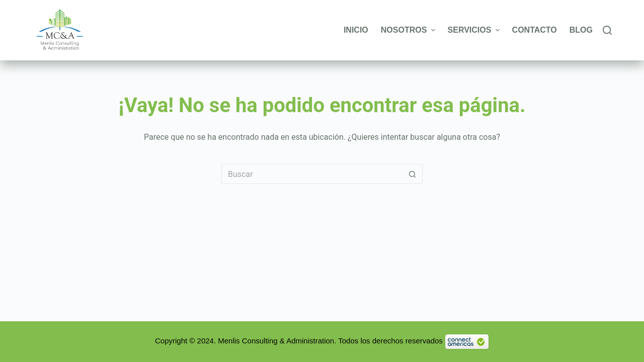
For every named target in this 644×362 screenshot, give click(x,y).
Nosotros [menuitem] (409, 30)
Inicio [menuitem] (356, 30)
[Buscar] (607, 30)
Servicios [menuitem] (475, 30)
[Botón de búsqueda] (413, 174)
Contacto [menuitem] (535, 30)
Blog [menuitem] (581, 30)
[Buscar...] (312, 174)
